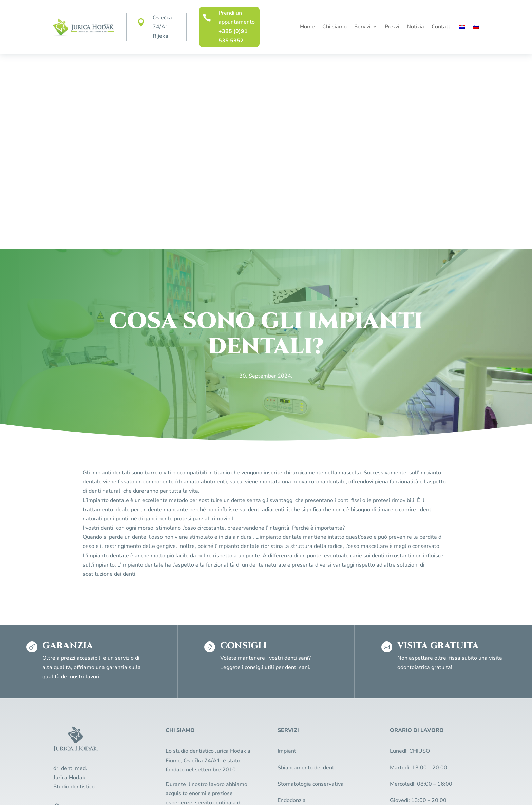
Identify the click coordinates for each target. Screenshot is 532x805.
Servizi (362, 27)
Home (307, 27)
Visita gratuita (425, 679)
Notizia (415, 27)
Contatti (442, 27)
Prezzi (392, 27)
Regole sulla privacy (209, 789)
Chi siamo (335, 27)
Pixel (290, 789)
